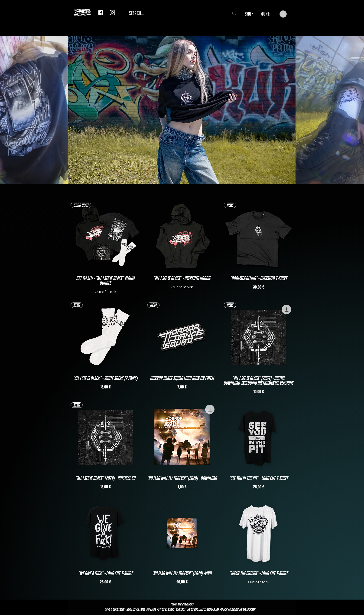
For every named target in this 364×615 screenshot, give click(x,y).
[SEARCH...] (176, 13)
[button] (283, 14)
